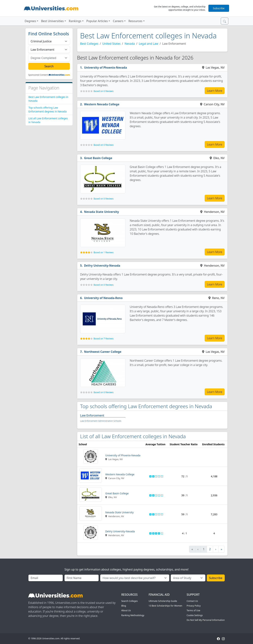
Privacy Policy (194, 606)
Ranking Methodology (133, 615)
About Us (126, 610)
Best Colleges (89, 44)
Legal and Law (149, 44)
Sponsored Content (38, 75)
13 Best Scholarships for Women (165, 606)
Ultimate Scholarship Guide (163, 601)
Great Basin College (98, 158)
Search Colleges (129, 601)
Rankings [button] (75, 21)
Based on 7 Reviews (103, 339)
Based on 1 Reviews (103, 252)
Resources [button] (135, 21)
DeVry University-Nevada (102, 266)
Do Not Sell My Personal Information (206, 620)
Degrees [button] (30, 21)
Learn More (215, 91)
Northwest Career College (103, 352)
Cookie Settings (195, 615)
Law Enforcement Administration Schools (101, 421)
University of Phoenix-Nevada (106, 68)
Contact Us (192, 601)
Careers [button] (118, 21)
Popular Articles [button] (97, 21)
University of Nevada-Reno (103, 298)
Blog (124, 606)
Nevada (130, 44)
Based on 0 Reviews (103, 91)
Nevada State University (102, 212)
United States (112, 44)
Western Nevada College (102, 104)
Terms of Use (193, 610)
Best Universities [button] (52, 21)
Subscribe (219, 8)
